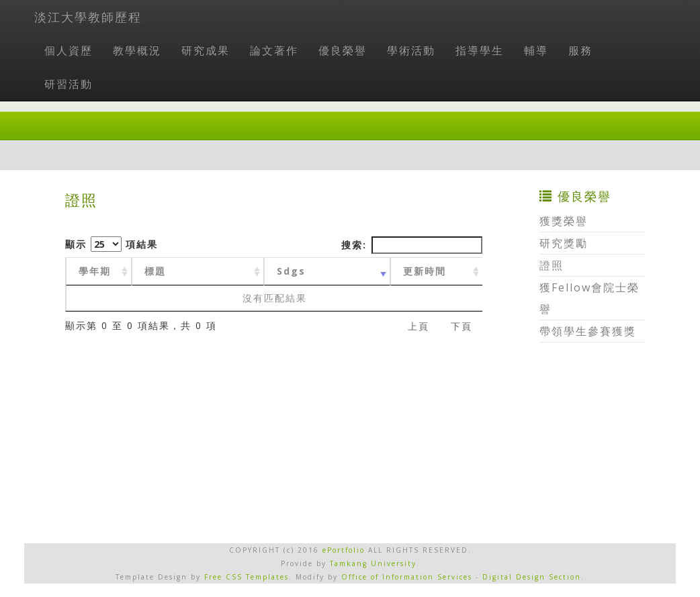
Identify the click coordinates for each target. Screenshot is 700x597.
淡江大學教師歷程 (88, 17)
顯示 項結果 (112, 244)
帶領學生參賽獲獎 (588, 331)
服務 (580, 50)
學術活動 (411, 50)
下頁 (462, 326)
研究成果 (206, 50)
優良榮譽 (343, 50)
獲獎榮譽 (564, 221)
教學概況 (137, 50)
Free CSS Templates (247, 577)
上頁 (419, 326)
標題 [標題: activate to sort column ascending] (155, 271)
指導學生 (480, 50)
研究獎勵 (564, 243)
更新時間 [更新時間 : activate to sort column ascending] (425, 271)
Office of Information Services (407, 577)
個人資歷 (69, 50)
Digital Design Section (532, 577)
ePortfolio (344, 550)
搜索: (412, 245)
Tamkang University (373, 563)
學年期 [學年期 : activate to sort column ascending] (95, 271)
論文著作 (274, 50)
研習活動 (69, 84)
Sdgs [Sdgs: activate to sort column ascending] (291, 271)
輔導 (536, 50)
